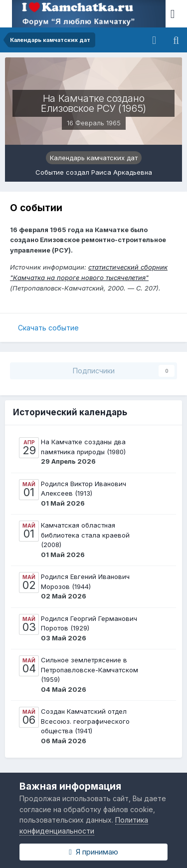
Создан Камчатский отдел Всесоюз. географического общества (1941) (85, 721)
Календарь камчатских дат (94, 158)
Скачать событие (48, 328)
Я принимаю (93, 852)
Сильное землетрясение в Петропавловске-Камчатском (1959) (90, 670)
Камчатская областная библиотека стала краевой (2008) (85, 535)
